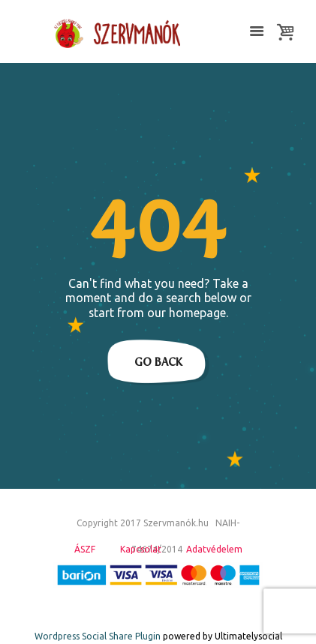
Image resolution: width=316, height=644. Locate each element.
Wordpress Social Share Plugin (99, 636)
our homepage (187, 313)
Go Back (158, 362)
